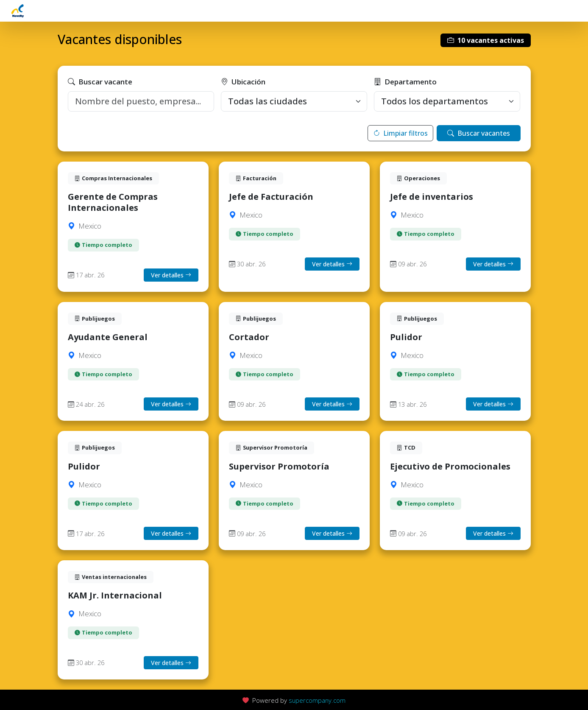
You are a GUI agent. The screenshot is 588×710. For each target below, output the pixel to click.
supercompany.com (317, 700)
